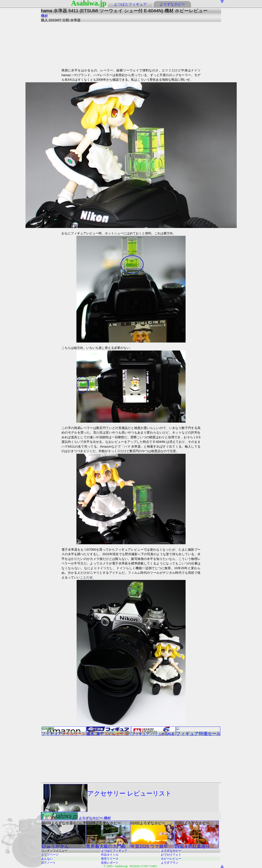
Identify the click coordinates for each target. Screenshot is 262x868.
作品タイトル (110, 855)
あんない (47, 859)
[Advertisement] (94, 45)
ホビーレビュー (171, 859)
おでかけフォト (171, 855)
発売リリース (110, 859)
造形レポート (110, 863)
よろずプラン (170, 863)
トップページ (50, 855)
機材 (44, 16)
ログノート (48, 863)
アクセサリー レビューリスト (108, 798)
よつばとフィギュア (130, 4)
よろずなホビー (172, 4)
